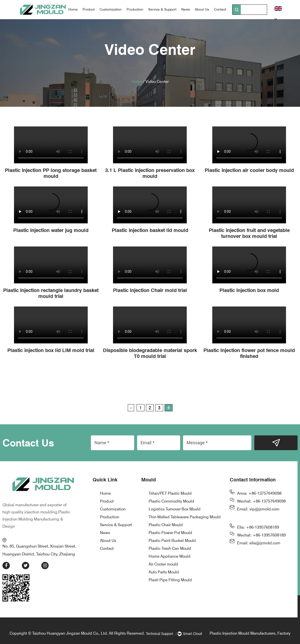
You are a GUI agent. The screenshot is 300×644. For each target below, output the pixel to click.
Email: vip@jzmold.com (258, 509)
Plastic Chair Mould (166, 525)
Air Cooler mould (163, 564)
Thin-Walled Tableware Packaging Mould (185, 517)
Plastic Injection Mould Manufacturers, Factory (250, 630)
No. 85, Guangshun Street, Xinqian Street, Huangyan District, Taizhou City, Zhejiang (43, 544)
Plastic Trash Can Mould (170, 548)
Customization (111, 9)
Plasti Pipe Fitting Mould (170, 580)
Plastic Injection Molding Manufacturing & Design (36, 516)
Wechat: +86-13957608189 (261, 535)
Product (89, 9)
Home (73, 9)
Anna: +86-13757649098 (259, 493)
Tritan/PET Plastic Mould (170, 493)
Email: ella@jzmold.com (259, 543)
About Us (202, 9)
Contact (220, 9)
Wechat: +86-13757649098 (261, 501)
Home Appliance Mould (170, 556)
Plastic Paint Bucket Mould (172, 541)
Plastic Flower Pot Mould (170, 533)
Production (135, 9)
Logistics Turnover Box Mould (175, 509)
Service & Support (162, 9)
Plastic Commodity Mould (171, 501)
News (186, 9)
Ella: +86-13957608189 (258, 527)
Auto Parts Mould (164, 572)
